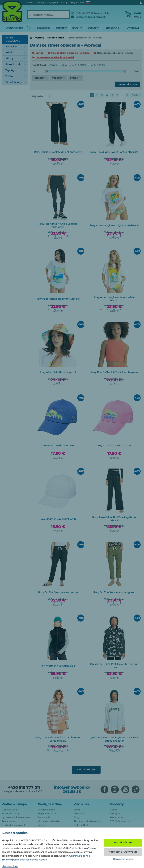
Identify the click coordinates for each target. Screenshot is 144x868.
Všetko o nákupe (14, 804)
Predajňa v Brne (50, 804)
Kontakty (117, 804)
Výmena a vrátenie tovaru (16, 817)
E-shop (114, 810)
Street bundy (16, 64)
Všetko (39, 53)
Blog (76, 817)
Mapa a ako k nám (48, 814)
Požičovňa (79, 814)
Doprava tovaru (10, 810)
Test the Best (81, 825)
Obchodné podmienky (14, 825)
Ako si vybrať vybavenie (87, 821)
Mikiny (16, 58)
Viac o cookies (10, 866)
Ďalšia (136, 95)
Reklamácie (8, 821)
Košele (16, 52)
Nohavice (16, 47)
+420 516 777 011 (24, 788)
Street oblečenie (56, 38)
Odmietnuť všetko (123, 859)
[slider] (47, 71)
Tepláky (16, 70)
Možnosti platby (11, 814)
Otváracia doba (46, 810)
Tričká (16, 76)
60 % (92, 65)
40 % (73, 65)
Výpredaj (40, 38)
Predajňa (115, 814)
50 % (82, 65)
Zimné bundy (16, 82)
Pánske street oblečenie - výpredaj (70, 53)
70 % (101, 65)
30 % (63, 65)
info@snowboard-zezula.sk (88, 17)
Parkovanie (44, 817)
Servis (77, 810)
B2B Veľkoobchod (120, 821)
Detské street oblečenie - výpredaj (55, 57)
